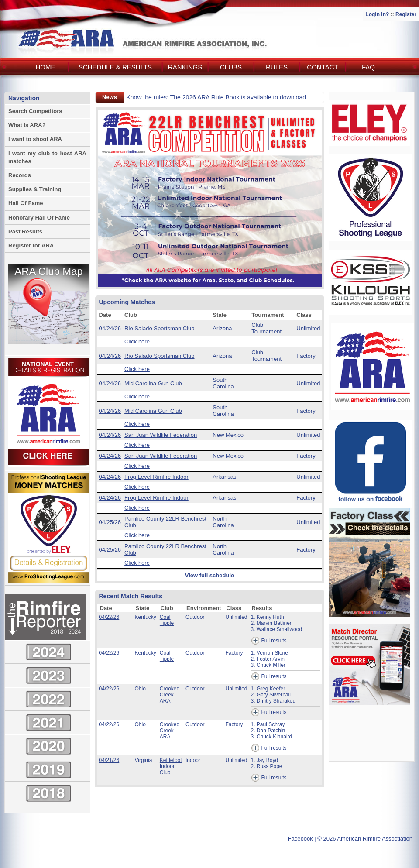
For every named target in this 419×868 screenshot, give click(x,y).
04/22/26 (109, 617)
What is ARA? (27, 125)
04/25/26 (110, 522)
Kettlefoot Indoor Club (171, 766)
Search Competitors (35, 111)
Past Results (25, 232)
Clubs (231, 67)
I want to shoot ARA (35, 139)
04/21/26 (109, 760)
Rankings (185, 67)
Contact (322, 67)
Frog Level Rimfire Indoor (156, 477)
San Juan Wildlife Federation (161, 435)
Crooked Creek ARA (170, 695)
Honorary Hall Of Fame (39, 218)
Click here (137, 341)
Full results (269, 641)
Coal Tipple (167, 620)
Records (20, 175)
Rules (277, 67)
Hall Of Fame (26, 203)
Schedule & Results (115, 67)
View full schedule (209, 575)
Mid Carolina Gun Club (153, 383)
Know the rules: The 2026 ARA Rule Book (183, 97)
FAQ (368, 67)
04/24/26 (110, 328)
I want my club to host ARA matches (47, 157)
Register (406, 14)
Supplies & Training (35, 189)
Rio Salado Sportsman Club (159, 328)
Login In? (377, 14)
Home (46, 67)
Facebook (301, 839)
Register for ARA (31, 245)
